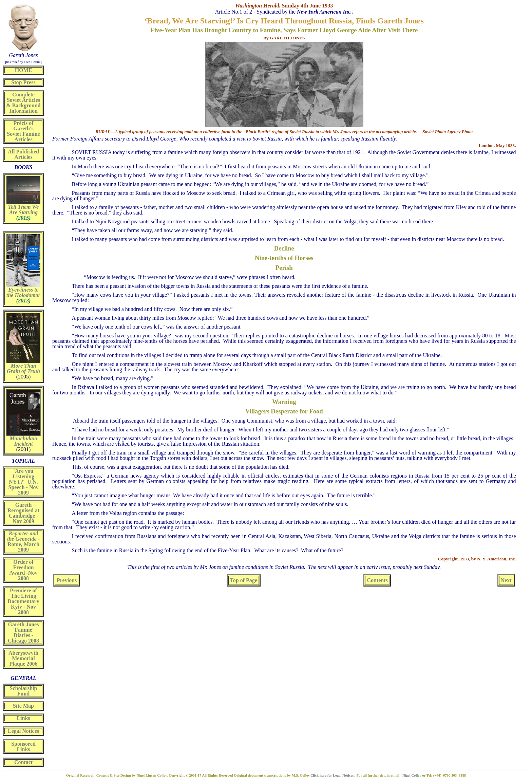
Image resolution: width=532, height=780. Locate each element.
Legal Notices (23, 731)
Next (506, 580)
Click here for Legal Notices (332, 775)
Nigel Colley (412, 775)
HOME (24, 70)
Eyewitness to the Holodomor (23, 292)
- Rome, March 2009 (23, 542)
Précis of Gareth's (23, 126)
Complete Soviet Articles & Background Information (23, 103)
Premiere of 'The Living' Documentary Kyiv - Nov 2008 (23, 601)
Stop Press (23, 82)
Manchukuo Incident (24, 441)
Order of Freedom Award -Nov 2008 (24, 570)
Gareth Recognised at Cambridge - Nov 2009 (24, 513)
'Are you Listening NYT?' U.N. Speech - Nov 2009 (24, 482)
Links (23, 718)
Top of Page (244, 580)
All (11, 152)
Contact (23, 762)
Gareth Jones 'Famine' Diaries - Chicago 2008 (23, 633)
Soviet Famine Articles (23, 137)
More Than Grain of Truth (23, 368)
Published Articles (27, 154)
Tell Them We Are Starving (23, 210)
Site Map (23, 706)
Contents (377, 580)
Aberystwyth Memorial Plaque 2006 (23, 658)
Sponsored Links (23, 747)
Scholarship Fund (24, 691)
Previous (67, 580)
